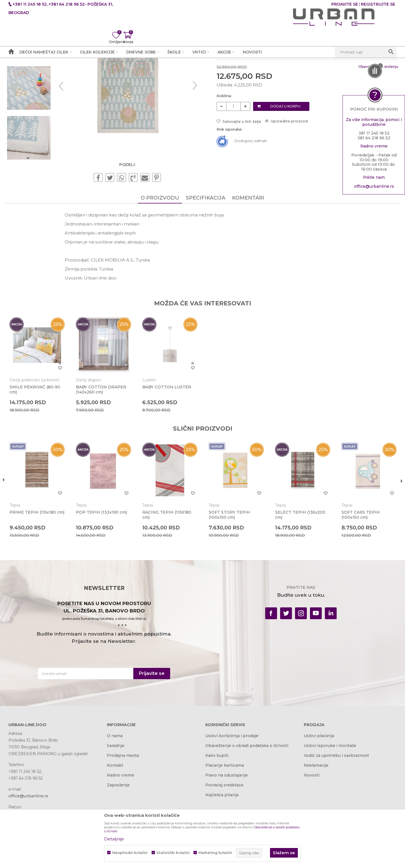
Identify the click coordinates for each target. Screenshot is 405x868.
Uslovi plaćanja (319, 805)
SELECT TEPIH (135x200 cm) (298, 583)
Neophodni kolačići (130, 853)
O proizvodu (160, 270)
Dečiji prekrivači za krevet (39, 450)
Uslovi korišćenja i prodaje (232, 805)
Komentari (248, 270)
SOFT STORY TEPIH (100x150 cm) (229, 583)
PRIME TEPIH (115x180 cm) (37, 583)
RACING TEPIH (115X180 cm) (168, 583)
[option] (33, 108)
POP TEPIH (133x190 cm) (104, 581)
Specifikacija (206, 270)
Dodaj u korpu (285, 177)
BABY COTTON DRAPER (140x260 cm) (104, 460)
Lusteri (150, 450)
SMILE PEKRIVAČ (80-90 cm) (39, 460)
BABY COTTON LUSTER (168, 457)
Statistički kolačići (173, 853)
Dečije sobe (98, 72)
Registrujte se (378, 4)
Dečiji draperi (91, 450)
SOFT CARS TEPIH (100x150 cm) (357, 583)
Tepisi (119, 72)
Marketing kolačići (215, 853)
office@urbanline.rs (374, 187)
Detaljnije (114, 839)
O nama (115, 805)
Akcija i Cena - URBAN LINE (35, 72)
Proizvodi (74, 72)
